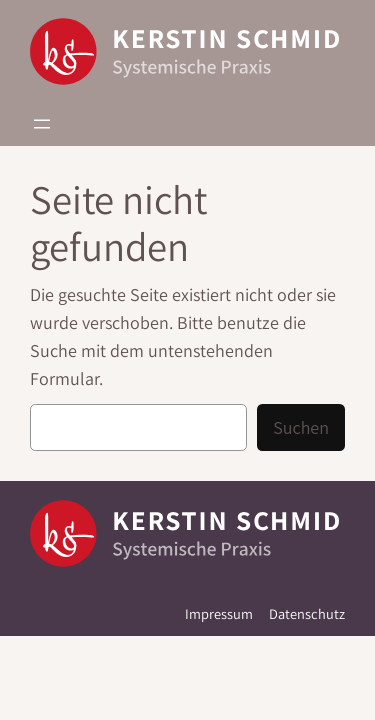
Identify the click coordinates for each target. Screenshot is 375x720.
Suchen (301, 427)
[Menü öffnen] (42, 124)
